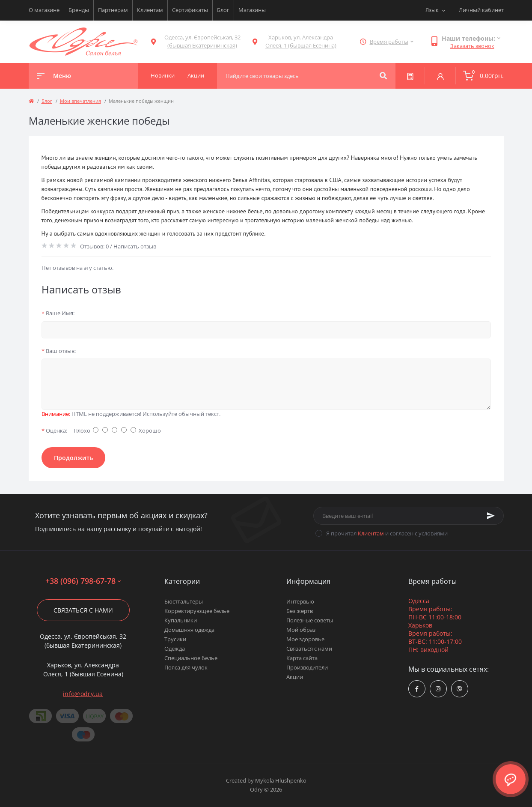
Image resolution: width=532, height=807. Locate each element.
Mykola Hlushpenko (281, 780)
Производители (307, 667)
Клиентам (150, 10)
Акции (295, 677)
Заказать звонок (472, 46)
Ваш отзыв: (59, 351)
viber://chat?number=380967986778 (459, 689)
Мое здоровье (305, 639)
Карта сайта (302, 658)
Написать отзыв (135, 246)
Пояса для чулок (186, 667)
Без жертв (300, 611)
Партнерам (113, 10)
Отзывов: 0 (94, 246)
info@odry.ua (83, 694)
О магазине (44, 10)
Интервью (300, 601)
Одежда (175, 649)
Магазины (252, 10)
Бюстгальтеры (184, 601)
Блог (223, 10)
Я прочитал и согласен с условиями (387, 533)
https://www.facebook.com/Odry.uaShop (417, 689)
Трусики (175, 639)
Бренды (79, 10)
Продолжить (73, 458)
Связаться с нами (83, 610)
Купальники (181, 620)
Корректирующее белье (197, 611)
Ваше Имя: (58, 313)
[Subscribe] (491, 516)
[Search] (383, 76)
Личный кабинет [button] (481, 10)
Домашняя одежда (189, 630)
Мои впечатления (80, 101)
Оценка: (54, 430)
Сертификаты (190, 10)
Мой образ (301, 630)
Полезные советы (310, 620)
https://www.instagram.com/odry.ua (438, 689)
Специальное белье (191, 658)
